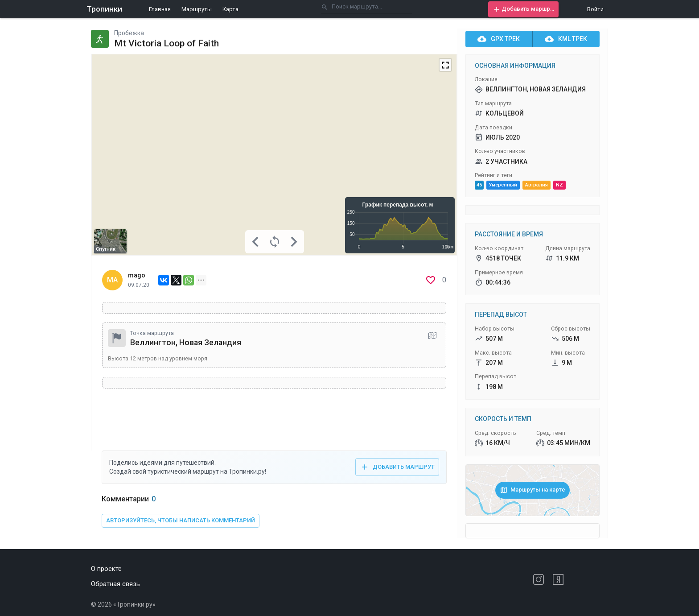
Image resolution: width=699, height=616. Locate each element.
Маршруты (197, 9)
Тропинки (104, 9)
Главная (160, 9)
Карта (230, 9)
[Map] (274, 155)
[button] (523, 9)
